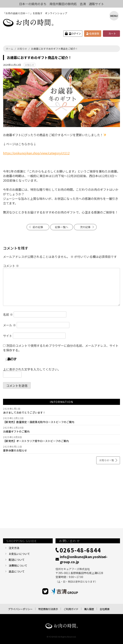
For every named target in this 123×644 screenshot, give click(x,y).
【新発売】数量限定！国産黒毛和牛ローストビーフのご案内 (39, 422)
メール (9, 325)
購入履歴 (89, 609)
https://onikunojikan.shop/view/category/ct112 (36, 153)
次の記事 (85, 227)
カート (112, 33)
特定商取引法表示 (48, 609)
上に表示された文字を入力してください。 (32, 369)
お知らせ (30, 65)
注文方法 (14, 548)
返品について (17, 571)
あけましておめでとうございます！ (24, 412)
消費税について (18, 565)
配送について (17, 560)
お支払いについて (19, 554)
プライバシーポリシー (20, 609)
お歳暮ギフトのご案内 (16, 431)
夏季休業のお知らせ (15, 450)
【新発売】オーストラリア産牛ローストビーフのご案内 (36, 441)
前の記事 (38, 227)
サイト (8, 336)
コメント (11, 266)
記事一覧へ (62, 227)
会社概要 (105, 609)
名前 (8, 314)
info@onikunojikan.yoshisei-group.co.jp (84, 559)
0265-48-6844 (80, 550)
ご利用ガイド (71, 609)
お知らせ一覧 (107, 460)
